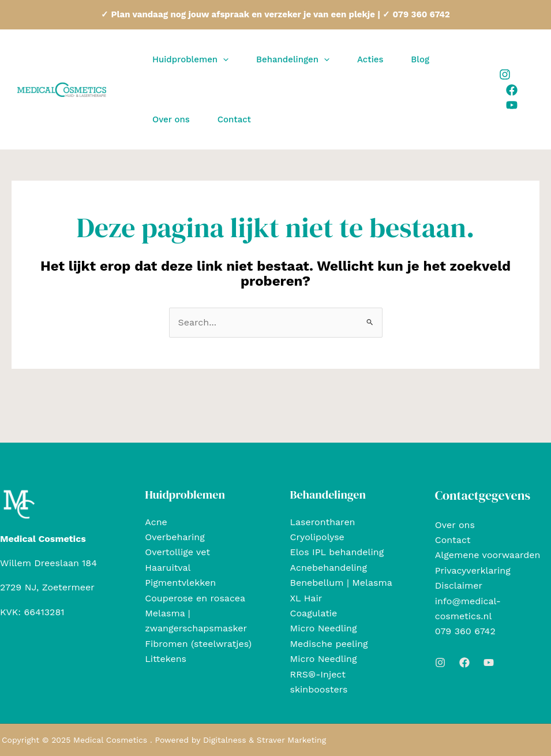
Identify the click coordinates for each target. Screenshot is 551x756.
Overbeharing (175, 537)
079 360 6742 (465, 631)
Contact (453, 540)
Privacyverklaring (473, 570)
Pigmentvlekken (180, 583)
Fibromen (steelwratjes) (198, 644)
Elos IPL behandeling (337, 552)
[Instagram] (505, 74)
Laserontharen (323, 522)
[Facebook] (512, 90)
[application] (223, 59)
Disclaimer (459, 585)
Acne (156, 522)
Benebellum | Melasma (341, 583)
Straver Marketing (291, 740)
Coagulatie (314, 613)
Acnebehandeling (329, 568)
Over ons (455, 525)
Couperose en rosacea (195, 598)
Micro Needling (324, 628)
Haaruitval (168, 568)
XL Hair (306, 598)
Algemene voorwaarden (488, 555)
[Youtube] (512, 105)
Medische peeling (329, 644)
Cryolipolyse (317, 537)
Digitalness (225, 740)
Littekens (166, 659)
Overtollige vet (177, 552)
